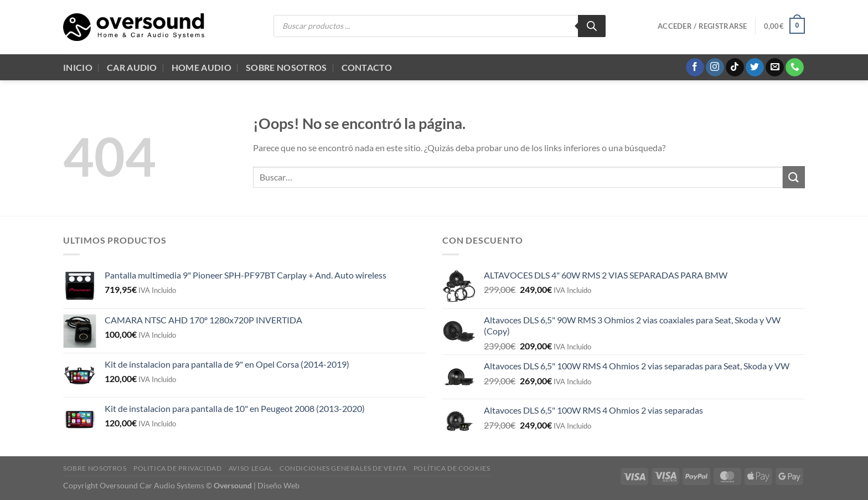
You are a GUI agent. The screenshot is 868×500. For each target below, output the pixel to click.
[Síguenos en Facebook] (695, 68)
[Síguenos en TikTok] (735, 68)
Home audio (201, 67)
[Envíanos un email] (775, 68)
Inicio (78, 67)
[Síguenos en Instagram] (715, 68)
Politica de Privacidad (177, 468)
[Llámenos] (795, 68)
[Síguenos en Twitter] (755, 68)
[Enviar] (794, 177)
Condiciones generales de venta (343, 468)
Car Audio (132, 67)
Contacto (367, 67)
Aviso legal (251, 468)
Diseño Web (278, 485)
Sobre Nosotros (286, 67)
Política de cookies (452, 468)
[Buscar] (592, 26)
